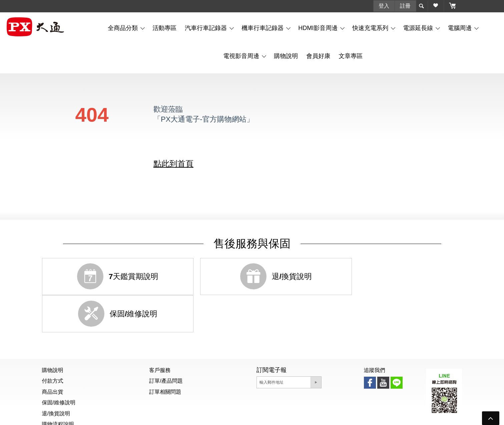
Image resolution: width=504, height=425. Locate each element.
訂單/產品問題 (166, 343)
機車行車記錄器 (263, 28)
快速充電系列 (371, 28)
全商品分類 (124, 28)
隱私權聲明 (281, 416)
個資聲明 (222, 416)
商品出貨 (53, 354)
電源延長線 (419, 28)
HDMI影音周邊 (319, 28)
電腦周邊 (460, 28)
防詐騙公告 (250, 416)
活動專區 (164, 28)
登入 (384, 5)
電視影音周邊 (242, 56)
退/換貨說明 (56, 376)
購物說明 (286, 56)
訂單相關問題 (165, 354)
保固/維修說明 (59, 365)
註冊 (405, 5)
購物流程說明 (58, 387)
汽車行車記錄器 (207, 28)
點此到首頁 (173, 163)
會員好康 (318, 56)
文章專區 (351, 56)
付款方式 (53, 343)
